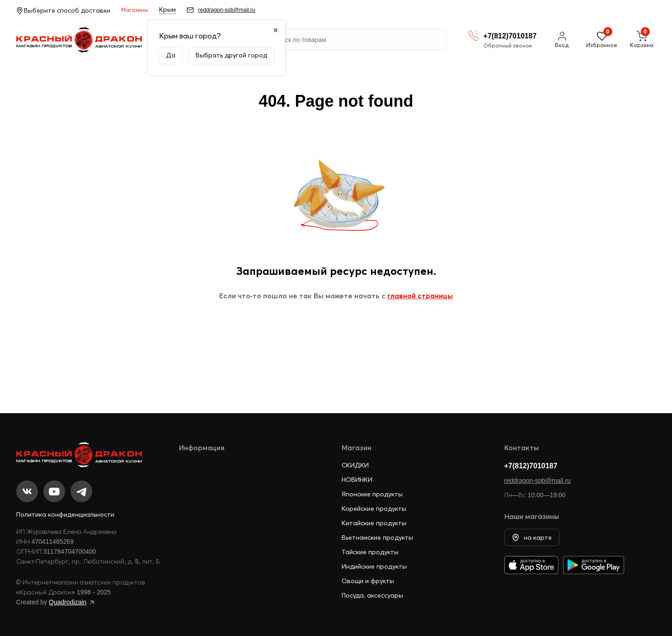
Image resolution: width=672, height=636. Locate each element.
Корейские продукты (374, 509)
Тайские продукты (370, 552)
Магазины (135, 10)
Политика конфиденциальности (65, 514)
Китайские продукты (374, 523)
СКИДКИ (355, 465)
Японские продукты (372, 494)
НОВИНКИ (357, 480)
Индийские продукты (374, 566)
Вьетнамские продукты (377, 537)
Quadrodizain (68, 602)
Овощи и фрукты (368, 581)
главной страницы (420, 296)
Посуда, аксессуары (373, 595)
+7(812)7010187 (531, 466)
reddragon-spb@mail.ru (538, 481)
